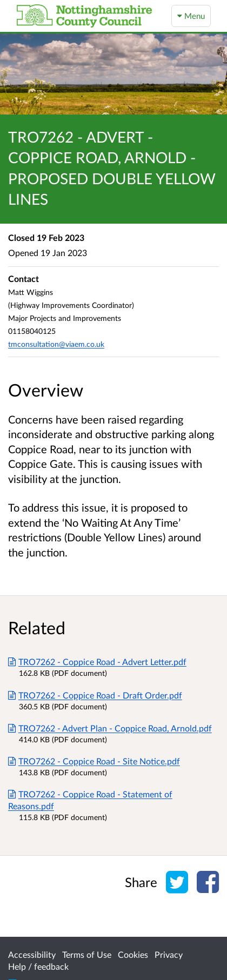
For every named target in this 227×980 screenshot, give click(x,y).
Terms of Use (87, 954)
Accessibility (32, 954)
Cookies (133, 954)
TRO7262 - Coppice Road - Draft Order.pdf (95, 695)
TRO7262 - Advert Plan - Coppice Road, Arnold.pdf (110, 728)
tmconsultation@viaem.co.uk (56, 344)
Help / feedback (38, 966)
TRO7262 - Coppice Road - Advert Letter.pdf (97, 662)
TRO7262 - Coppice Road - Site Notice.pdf (94, 761)
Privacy (169, 954)
